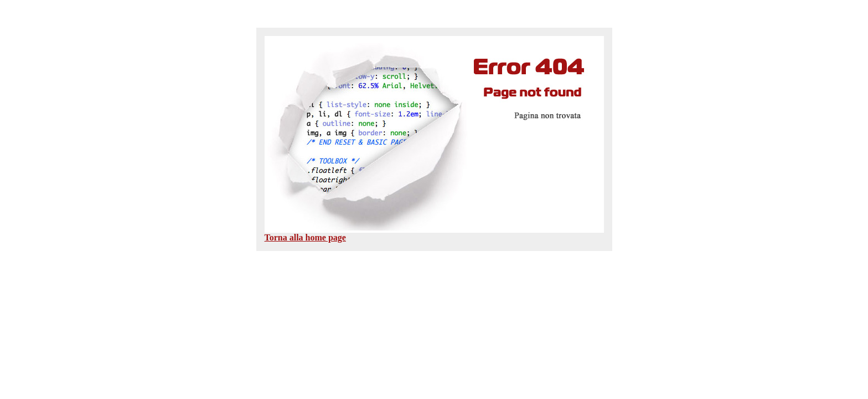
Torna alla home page (305, 237)
